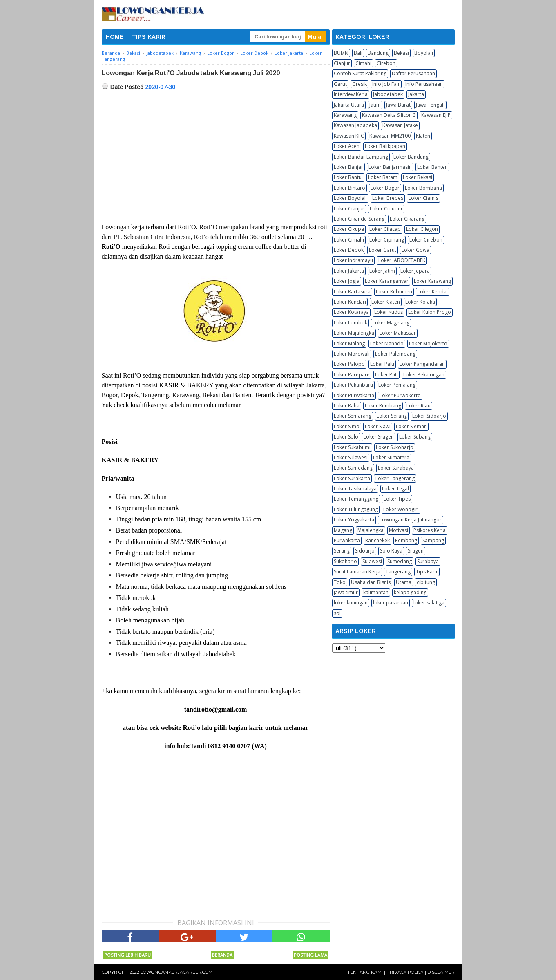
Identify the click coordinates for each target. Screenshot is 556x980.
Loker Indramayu (353, 260)
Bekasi (401, 53)
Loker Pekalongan (424, 375)
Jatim (375, 105)
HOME (115, 37)
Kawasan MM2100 (390, 136)
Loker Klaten (386, 302)
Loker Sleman (411, 426)
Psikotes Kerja (430, 530)
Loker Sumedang (353, 468)
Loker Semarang (353, 416)
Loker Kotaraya (351, 312)
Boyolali (424, 53)
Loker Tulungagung (356, 509)
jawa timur (346, 592)
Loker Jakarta (349, 271)
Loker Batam (383, 177)
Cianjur (342, 63)
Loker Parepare (352, 375)
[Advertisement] (216, 157)
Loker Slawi (378, 426)
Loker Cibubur (386, 209)
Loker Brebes (388, 198)
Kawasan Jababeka (355, 125)
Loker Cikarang (407, 219)
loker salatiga (429, 603)
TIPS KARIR (149, 37)
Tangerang (398, 572)
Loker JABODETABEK (402, 260)
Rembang (406, 540)
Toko (340, 582)
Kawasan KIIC (349, 136)
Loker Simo (347, 426)
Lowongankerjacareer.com (176, 972)
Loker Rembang (383, 406)
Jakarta (416, 94)
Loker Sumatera (391, 458)
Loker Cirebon (426, 240)
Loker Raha (347, 406)
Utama (404, 582)
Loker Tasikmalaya (355, 489)
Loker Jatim (382, 271)
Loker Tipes (397, 499)
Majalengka (371, 530)
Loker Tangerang (395, 478)
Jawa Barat (398, 105)
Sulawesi (372, 561)
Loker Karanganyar (387, 281)
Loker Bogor (385, 188)
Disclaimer (441, 972)
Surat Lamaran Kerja (357, 572)
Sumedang (400, 561)
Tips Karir (427, 572)
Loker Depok (349, 250)
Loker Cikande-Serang (359, 219)
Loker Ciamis (423, 198)
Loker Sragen (379, 437)
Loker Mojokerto (428, 343)
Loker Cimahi (349, 240)
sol (337, 613)
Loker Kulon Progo (430, 312)
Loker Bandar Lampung (361, 157)
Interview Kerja (351, 94)
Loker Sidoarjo (429, 416)
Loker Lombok (351, 323)
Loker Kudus (389, 312)
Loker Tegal (395, 489)
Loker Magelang (391, 323)
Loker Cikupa (349, 229)
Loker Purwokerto (400, 395)
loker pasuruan (391, 603)
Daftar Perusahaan (413, 73)
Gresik (360, 84)
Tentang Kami (365, 972)
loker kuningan (351, 603)
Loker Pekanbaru (353, 385)
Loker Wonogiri (401, 509)
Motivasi (399, 530)
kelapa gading (410, 592)
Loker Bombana (423, 188)
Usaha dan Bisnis (371, 582)
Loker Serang (392, 416)
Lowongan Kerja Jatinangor (411, 520)
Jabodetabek (388, 94)
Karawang (345, 115)
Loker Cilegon (422, 229)
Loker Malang (349, 343)
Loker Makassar (398, 333)
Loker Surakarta (352, 478)
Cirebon (386, 63)
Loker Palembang (395, 354)
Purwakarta (347, 540)
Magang (343, 530)
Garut (340, 84)
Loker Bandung (411, 157)
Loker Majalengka (354, 333)
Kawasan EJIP (436, 115)
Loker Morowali (352, 354)
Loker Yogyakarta (354, 520)
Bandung (378, 53)
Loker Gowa (415, 250)
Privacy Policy (405, 972)
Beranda (222, 955)
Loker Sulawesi (351, 458)
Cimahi (363, 63)
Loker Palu (382, 364)
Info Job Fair (386, 84)
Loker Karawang (432, 281)
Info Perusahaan (424, 84)
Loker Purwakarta (354, 395)
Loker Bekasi (418, 177)
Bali (358, 53)
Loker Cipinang (387, 240)
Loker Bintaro (349, 188)
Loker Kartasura (352, 292)
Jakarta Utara (349, 105)
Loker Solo (346, 437)
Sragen (416, 551)
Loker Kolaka (420, 302)
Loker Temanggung (356, 499)
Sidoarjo (365, 551)
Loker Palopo (349, 364)
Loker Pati (386, 375)
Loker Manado (387, 343)
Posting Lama (310, 955)
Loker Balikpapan (385, 146)
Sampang (433, 540)
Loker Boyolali (350, 198)
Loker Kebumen (394, 292)
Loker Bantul (348, 177)
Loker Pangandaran (422, 364)
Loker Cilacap (385, 229)
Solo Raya (391, 551)
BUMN (341, 53)
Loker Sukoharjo (395, 447)
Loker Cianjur (349, 209)
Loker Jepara (415, 271)
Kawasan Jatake (400, 125)
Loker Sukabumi (352, 447)
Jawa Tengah (430, 105)
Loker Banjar (348, 167)
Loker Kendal (433, 292)
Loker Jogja (347, 281)
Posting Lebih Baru (127, 955)
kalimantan (376, 592)
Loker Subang (415, 437)
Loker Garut (383, 250)
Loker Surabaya (396, 468)
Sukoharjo (345, 561)
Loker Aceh (347, 146)
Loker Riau (419, 406)
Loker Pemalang (397, 385)
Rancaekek (377, 540)
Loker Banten (432, 167)
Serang (342, 551)
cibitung (426, 582)
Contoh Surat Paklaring (360, 73)
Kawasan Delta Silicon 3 (389, 115)
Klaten (423, 136)
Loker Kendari (350, 302)
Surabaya (428, 561)
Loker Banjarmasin (390, 167)
